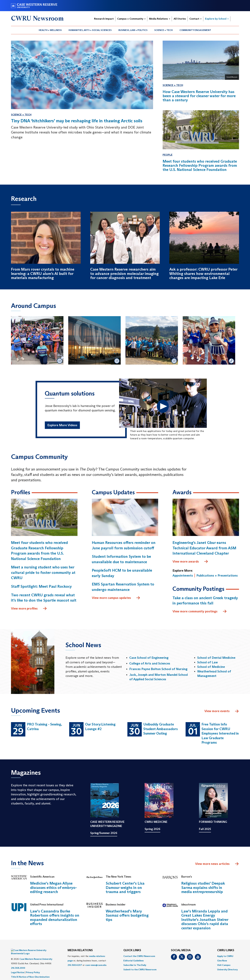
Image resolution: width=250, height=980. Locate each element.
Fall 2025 (205, 829)
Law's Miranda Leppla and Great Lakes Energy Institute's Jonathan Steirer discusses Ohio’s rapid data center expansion (205, 920)
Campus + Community (131, 19)
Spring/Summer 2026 (104, 833)
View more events (222, 711)
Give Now (222, 961)
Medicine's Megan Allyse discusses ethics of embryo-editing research (53, 887)
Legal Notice (18, 968)
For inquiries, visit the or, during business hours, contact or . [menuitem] (87, 961)
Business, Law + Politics (133, 30)
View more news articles (212, 864)
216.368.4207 (75, 965)
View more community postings (200, 611)
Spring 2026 (152, 829)
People (168, 155)
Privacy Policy (33, 968)
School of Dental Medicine (216, 658)
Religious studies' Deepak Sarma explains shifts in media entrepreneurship (203, 887)
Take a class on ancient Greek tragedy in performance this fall (205, 601)
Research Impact (104, 19)
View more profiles (29, 609)
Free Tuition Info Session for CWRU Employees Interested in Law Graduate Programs (220, 733)
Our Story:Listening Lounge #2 (100, 727)
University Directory (227, 969)
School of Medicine (211, 667)
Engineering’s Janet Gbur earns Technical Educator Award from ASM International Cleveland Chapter (204, 548)
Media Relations (160, 19)
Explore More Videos (62, 425)
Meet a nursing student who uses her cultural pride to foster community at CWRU (43, 572)
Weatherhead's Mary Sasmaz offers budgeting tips (127, 915)
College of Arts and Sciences (150, 663)
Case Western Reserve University (36, 954)
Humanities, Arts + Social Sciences (90, 30)
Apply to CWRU (225, 956)
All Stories (180, 19)
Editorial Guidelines (134, 961)
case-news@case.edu (96, 965)
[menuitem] (50, 30)
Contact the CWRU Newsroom (139, 956)
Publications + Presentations (217, 575)
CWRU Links (226, 950)
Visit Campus (224, 965)
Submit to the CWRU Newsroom (140, 969)
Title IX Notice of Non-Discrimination (30, 972)
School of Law (208, 662)
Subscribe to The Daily (135, 965)
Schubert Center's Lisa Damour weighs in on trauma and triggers (125, 887)
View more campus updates (116, 598)
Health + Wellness (50, 30)
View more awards (190, 562)
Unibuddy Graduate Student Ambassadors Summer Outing (161, 729)
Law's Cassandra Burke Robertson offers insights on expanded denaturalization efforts (55, 917)
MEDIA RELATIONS (80, 950)
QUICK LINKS (132, 950)
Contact (195, 19)
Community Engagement (195, 30)
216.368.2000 (18, 963)
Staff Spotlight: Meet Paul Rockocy (41, 586)
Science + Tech (164, 30)
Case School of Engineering (149, 658)
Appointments (183, 575)
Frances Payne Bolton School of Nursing (158, 669)
